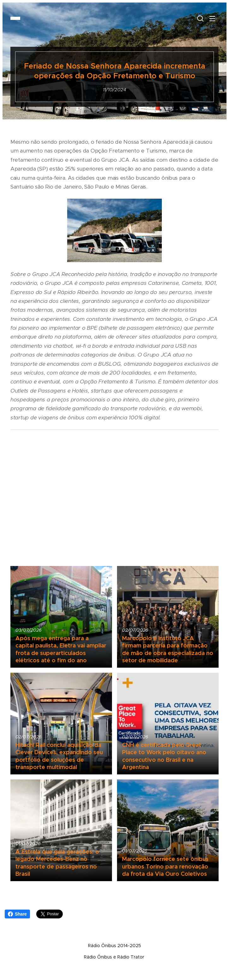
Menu (212, 19)
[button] (200, 18)
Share (17, 914)
